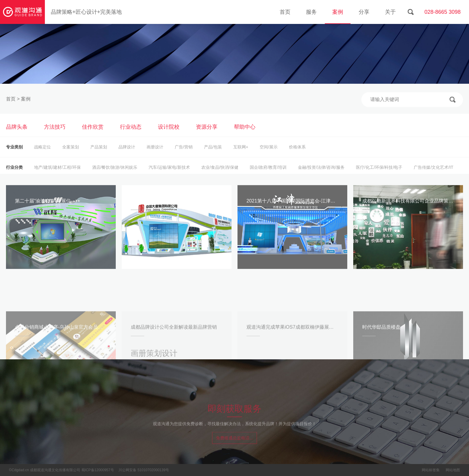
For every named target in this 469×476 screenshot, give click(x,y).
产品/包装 (213, 153)
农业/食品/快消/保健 (220, 174)
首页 (285, 12)
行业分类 (14, 174)
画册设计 (155, 153)
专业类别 (14, 153)
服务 (311, 12)
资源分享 (207, 133)
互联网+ (241, 153)
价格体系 (297, 153)
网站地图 (453, 470)
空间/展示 (269, 153)
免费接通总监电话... (234, 442)
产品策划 (99, 153)
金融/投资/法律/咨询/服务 (321, 174)
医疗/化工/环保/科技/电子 (379, 174)
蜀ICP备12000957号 (98, 470)
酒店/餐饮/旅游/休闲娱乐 (115, 174)
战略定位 (42, 153)
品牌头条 (17, 133)
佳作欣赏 (93, 133)
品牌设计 (127, 153)
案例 (338, 12)
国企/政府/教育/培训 (268, 174)
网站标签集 (431, 470)
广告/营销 (184, 153)
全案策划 (71, 153)
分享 (364, 12)
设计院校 (169, 133)
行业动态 (131, 133)
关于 (390, 12)
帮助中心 (245, 133)
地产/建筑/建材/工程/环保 (57, 174)
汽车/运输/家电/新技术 (169, 174)
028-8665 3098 (443, 12)
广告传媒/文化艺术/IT (433, 174)
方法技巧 (55, 133)
